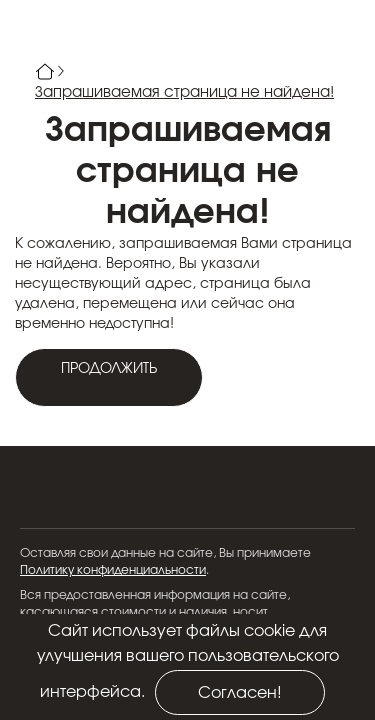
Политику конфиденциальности (113, 570)
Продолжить (109, 369)
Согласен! (240, 693)
